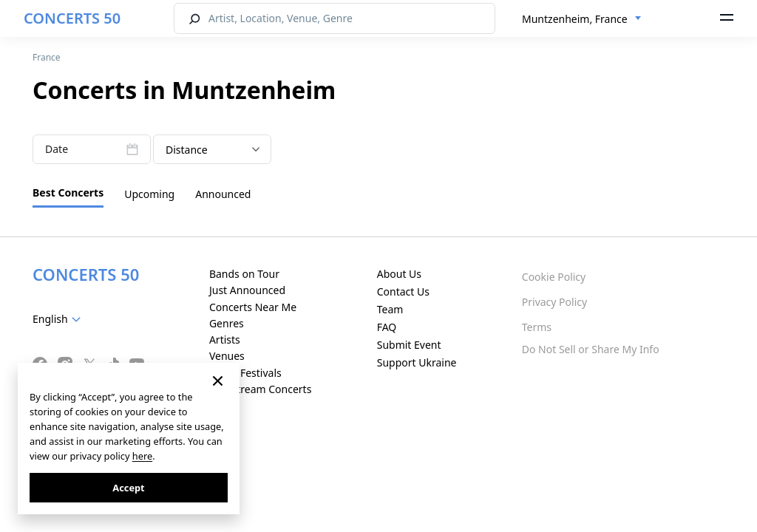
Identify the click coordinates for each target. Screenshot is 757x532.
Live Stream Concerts (260, 389)
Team (390, 309)
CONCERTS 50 (72, 18)
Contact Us (403, 291)
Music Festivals (245, 373)
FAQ (387, 327)
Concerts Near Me (253, 307)
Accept (128, 488)
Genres (227, 323)
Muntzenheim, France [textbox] (575, 19)
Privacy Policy (554, 302)
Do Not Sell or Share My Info (591, 349)
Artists (225, 340)
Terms (537, 327)
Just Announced (247, 290)
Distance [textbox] (187, 150)
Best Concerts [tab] (68, 192)
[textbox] (60, 319)
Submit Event (409, 345)
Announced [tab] (223, 194)
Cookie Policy (554, 277)
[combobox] (582, 19)
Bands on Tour (244, 274)
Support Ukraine (417, 362)
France (47, 57)
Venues (227, 356)
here (142, 456)
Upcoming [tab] (149, 194)
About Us (399, 274)
